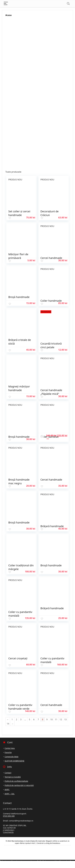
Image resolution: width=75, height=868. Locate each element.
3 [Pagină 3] (21, 719)
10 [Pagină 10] (51, 719)
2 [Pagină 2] (16, 719)
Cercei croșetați (18, 658)
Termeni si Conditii (13, 777)
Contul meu (10, 748)
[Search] (68, 4)
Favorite (8, 752)
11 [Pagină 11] (56, 719)
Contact (8, 773)
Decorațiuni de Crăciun (50, 213)
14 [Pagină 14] (8, 724)
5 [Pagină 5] (29, 719)
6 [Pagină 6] (34, 719)
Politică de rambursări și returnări (19, 785)
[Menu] (6, 4)
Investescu (56, 843)
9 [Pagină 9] (47, 719)
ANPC (7, 790)
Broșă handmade (19, 297)
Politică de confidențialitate (16, 781)
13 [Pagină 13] (65, 719)
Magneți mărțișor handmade (19, 388)
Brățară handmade (52, 608)
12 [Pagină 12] (61, 719)
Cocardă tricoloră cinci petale (51, 345)
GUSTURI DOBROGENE (14, 761)
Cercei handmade (51, 480)
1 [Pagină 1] (12, 719)
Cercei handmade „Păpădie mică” (51, 392)
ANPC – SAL (10, 794)
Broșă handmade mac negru (19, 481)
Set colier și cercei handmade (19, 213)
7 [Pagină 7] (38, 719)
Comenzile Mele (11, 757)
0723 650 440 (9, 816)
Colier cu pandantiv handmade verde (20, 707)
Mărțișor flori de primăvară (18, 256)
